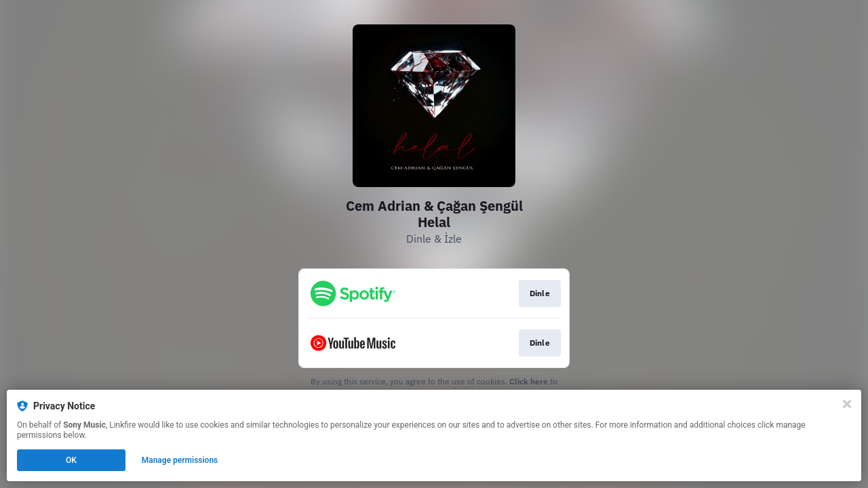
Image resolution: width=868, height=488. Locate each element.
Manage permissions (180, 460)
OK (71, 460)
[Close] (847, 404)
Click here (529, 381)
